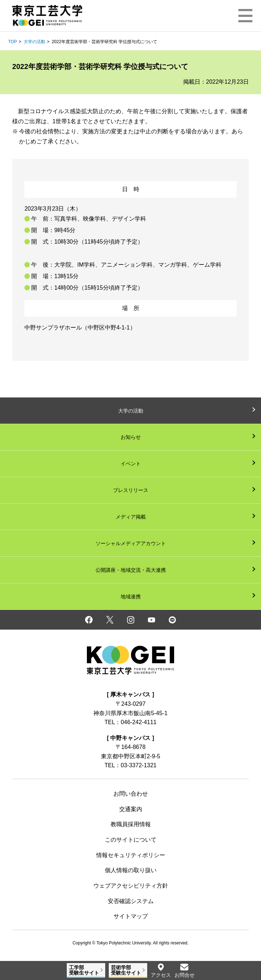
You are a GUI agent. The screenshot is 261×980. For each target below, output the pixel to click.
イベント (131, 464)
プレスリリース (131, 490)
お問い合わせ (131, 794)
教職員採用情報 (131, 824)
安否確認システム (131, 901)
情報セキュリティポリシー (131, 855)
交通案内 (131, 809)
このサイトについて (131, 840)
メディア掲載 (131, 517)
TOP (13, 42)
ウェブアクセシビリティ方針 (131, 886)
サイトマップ (131, 916)
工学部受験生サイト (84, 970)
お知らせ (131, 437)
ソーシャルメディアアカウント (131, 543)
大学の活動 (34, 42)
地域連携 (131, 597)
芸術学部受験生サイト (126, 970)
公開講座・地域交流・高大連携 (131, 570)
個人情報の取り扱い (131, 870)
